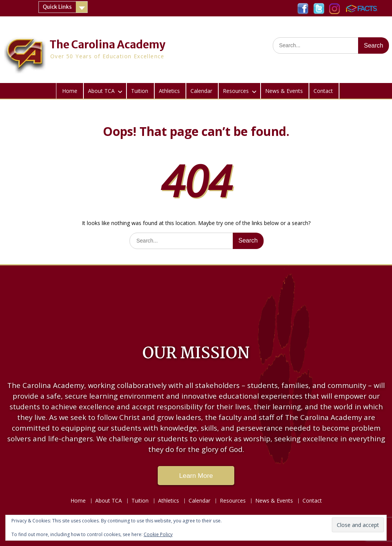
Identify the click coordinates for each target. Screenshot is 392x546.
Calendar (201, 91)
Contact (323, 91)
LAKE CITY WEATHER (196, 300)
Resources (236, 91)
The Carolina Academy (107, 45)
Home (70, 91)
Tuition (140, 91)
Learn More (196, 476)
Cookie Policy (158, 534)
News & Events (284, 91)
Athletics (169, 91)
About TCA (101, 91)
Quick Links (57, 7)
